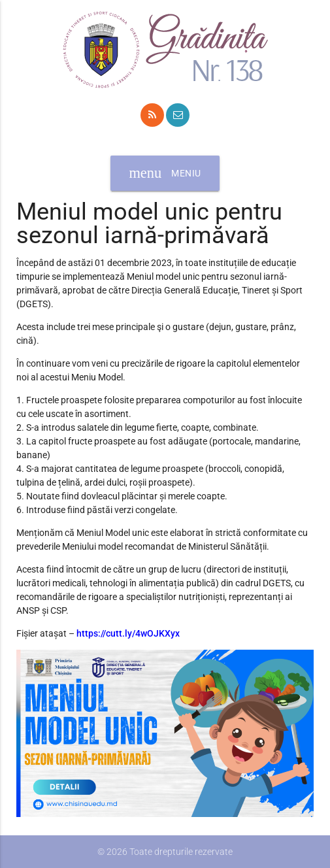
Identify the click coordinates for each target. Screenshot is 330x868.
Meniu (165, 173)
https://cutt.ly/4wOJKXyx (129, 633)
